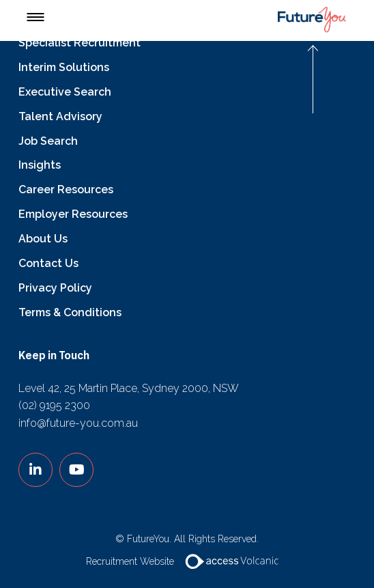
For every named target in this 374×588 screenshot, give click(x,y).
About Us (43, 239)
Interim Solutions (64, 67)
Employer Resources (73, 214)
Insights (40, 165)
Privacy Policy (55, 288)
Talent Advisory (60, 116)
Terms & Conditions (70, 312)
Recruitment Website (187, 561)
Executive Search (65, 92)
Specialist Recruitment (80, 43)
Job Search (48, 141)
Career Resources (66, 190)
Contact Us (48, 263)
